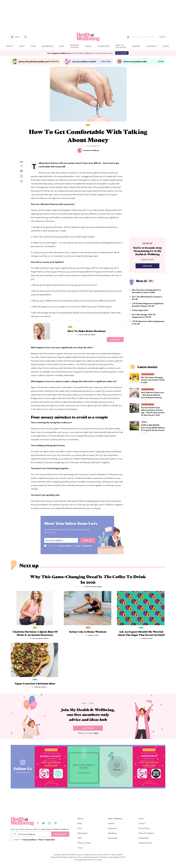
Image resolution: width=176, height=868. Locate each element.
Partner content (75, 47)
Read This (115, 342)
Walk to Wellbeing (121, 47)
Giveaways (152, 47)
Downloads (104, 47)
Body (22, 47)
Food (33, 47)
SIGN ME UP (60, 839)
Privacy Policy (144, 833)
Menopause (48, 47)
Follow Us (26, 788)
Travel (88, 47)
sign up (88, 543)
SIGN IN (162, 38)
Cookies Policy (50, 844)
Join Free (147, 275)
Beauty (10, 47)
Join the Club (147, 246)
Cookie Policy (144, 843)
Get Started (122, 55)
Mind (62, 47)
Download (54, 64)
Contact (142, 828)
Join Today (88, 750)
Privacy (80, 548)
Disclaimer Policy (145, 847)
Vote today (106, 64)
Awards (136, 47)
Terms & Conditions (66, 548)
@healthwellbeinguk (26, 795)
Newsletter (112, 838)
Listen (161, 64)
